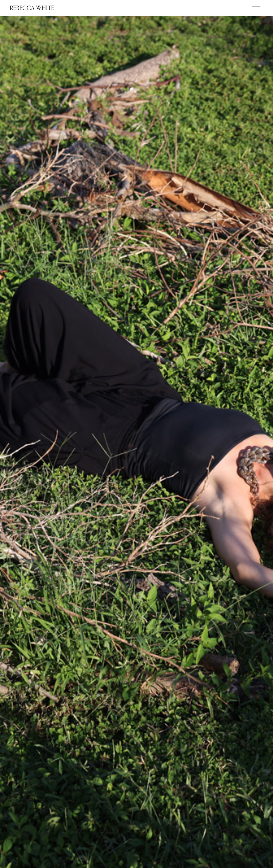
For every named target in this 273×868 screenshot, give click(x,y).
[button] (256, 8)
